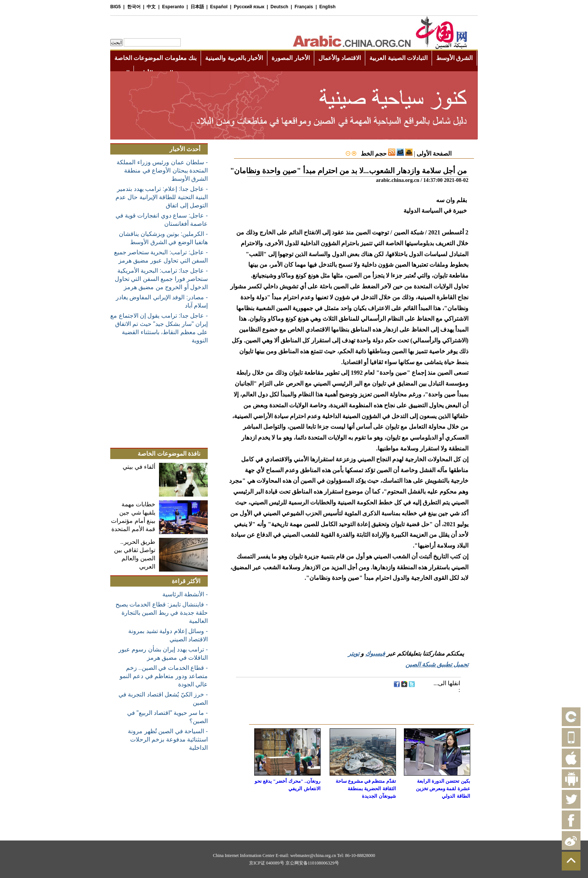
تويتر (354, 654)
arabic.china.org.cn (397, 180)
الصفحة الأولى (434, 154)
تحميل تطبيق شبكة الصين (437, 664)
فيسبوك (375, 654)
